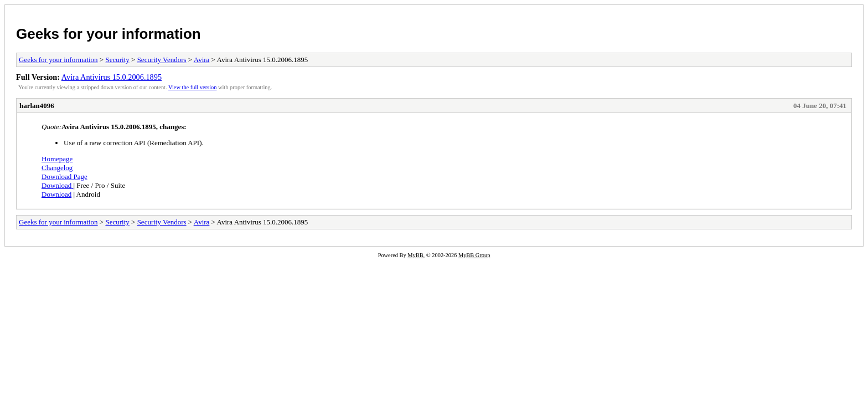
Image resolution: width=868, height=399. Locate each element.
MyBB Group (474, 255)
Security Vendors (162, 60)
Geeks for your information (108, 34)
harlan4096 (37, 106)
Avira (202, 60)
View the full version (192, 87)
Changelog (57, 168)
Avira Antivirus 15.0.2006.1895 (112, 77)
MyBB (415, 255)
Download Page (64, 177)
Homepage (57, 159)
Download (56, 185)
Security (117, 60)
